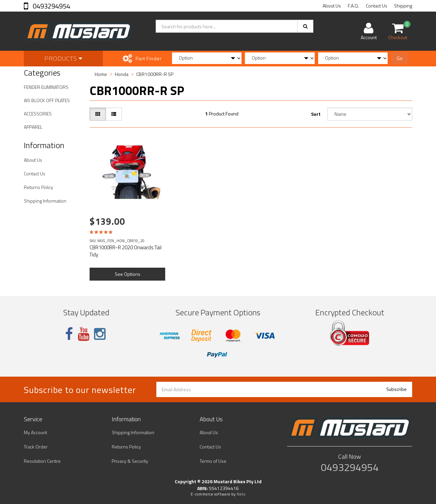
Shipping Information (45, 201)
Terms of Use (213, 461)
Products (63, 58)
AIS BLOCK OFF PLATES (47, 100)
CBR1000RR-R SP (155, 74)
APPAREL (33, 127)
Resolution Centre (42, 461)
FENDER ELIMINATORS (46, 87)
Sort (316, 114)
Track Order (36, 447)
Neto (241, 494)
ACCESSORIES (38, 114)
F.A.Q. (353, 6)
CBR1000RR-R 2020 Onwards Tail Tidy (126, 251)
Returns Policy (38, 187)
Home (101, 74)
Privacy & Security (130, 461)
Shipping (403, 6)
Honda (122, 74)
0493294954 (51, 6)
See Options (128, 274)
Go (400, 58)
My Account (35, 432)
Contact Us (377, 6)
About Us (332, 6)
